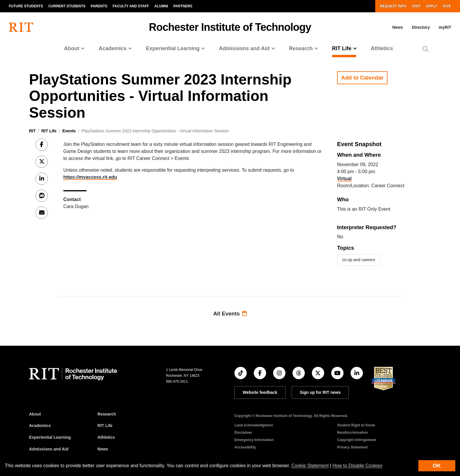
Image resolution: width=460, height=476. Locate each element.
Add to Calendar (362, 78)
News (398, 27)
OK (437, 466)
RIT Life (49, 131)
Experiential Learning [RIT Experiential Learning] (50, 437)
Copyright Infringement (357, 440)
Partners (183, 6)
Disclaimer (243, 433)
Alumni (161, 6)
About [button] (72, 48)
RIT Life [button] (342, 48)
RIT (32, 131)
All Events (230, 314)
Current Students (67, 6)
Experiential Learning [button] (173, 48)
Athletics (382, 48)
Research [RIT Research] (107, 414)
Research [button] (301, 48)
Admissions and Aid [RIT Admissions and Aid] (49, 449)
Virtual (344, 179)
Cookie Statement (310, 466)
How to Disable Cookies (357, 466)
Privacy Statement (352, 447)
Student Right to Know (356, 425)
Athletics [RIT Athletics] (106, 437)
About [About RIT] (35, 414)
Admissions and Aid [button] (244, 48)
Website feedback (260, 392)
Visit (416, 6)
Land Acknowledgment (254, 425)
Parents (99, 6)
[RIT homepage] (21, 27)
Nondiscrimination (352, 433)
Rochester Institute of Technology (230, 27)
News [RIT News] (103, 449)
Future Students (26, 6)
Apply (431, 6)
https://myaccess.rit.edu (90, 177)
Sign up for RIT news (320, 392)
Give (447, 6)
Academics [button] (113, 48)
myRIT (445, 27)
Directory (421, 27)
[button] (426, 49)
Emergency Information (254, 440)
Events (69, 131)
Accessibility (245, 447)
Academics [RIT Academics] (40, 426)
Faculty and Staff (131, 6)
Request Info (393, 6)
